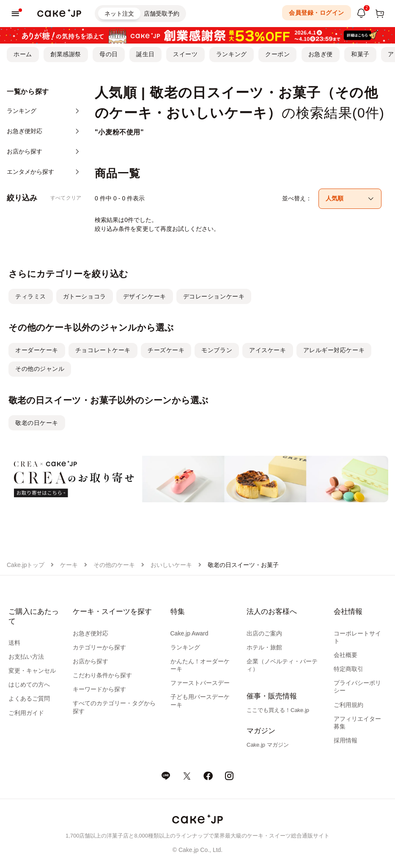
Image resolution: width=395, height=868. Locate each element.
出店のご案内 (264, 633)
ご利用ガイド (26, 713)
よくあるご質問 (29, 698)
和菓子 (360, 54)
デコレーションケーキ (214, 296)
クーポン (277, 54)
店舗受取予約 (162, 14)
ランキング (232, 54)
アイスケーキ (267, 350)
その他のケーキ (114, 565)
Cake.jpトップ (26, 565)
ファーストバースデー (200, 683)
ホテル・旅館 (264, 647)
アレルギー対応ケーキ (334, 350)
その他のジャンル (40, 369)
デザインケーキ (145, 296)
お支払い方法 (26, 657)
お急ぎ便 (321, 54)
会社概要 (346, 655)
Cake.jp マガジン (268, 745)
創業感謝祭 (66, 54)
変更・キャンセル (32, 671)
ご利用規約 (348, 705)
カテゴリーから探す (99, 647)
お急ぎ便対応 (91, 633)
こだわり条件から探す (102, 675)
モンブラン (217, 350)
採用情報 (346, 740)
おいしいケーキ (171, 565)
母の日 (109, 54)
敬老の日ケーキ (37, 423)
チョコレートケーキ (103, 350)
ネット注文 (119, 14)
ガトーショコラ (85, 296)
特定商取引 (348, 669)
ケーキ (69, 565)
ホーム (23, 54)
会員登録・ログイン (317, 13)
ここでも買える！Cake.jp (278, 710)
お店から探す (91, 661)
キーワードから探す (99, 689)
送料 (14, 643)
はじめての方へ (29, 685)
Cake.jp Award (189, 633)
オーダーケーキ (37, 350)
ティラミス (31, 296)
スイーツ (185, 54)
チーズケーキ (166, 350)
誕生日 (145, 54)
